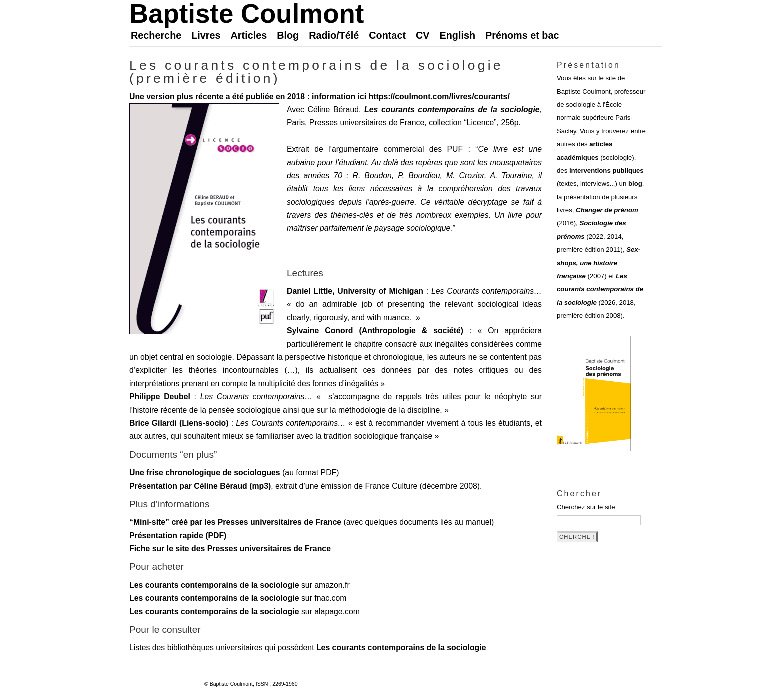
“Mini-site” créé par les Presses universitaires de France (235, 522)
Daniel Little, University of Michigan (355, 291)
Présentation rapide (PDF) (178, 535)
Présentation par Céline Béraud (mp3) (200, 486)
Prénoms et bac (522, 35)
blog (635, 184)
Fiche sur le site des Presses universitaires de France (230, 548)
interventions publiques (607, 171)
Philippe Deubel (160, 396)
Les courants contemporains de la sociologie (452, 110)
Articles (249, 35)
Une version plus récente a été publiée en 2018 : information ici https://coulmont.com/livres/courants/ (320, 97)
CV (423, 35)
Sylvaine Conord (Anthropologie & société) (375, 331)
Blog (288, 35)
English (458, 35)
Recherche (156, 35)
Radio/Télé (334, 35)
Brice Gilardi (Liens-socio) (179, 423)
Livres (206, 35)
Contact (387, 35)
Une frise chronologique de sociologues (205, 472)
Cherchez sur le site (586, 507)
